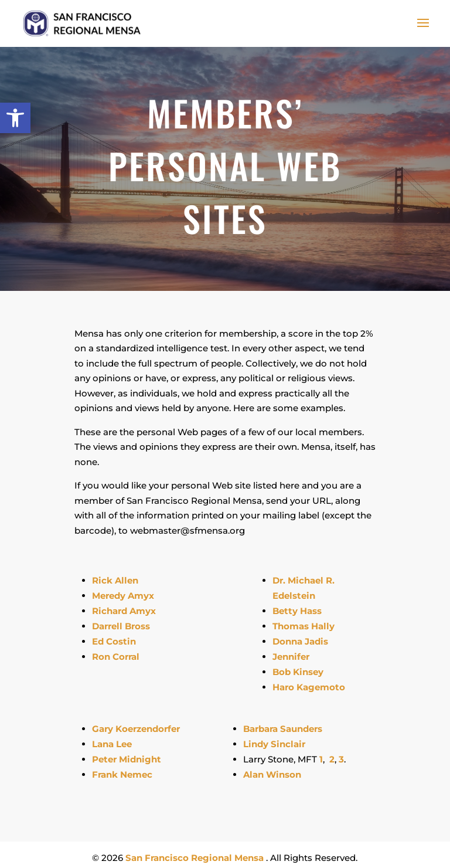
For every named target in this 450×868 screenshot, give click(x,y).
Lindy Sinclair (274, 744)
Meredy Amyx (123, 596)
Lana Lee (112, 744)
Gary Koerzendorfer (136, 729)
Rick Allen (115, 580)
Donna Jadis (301, 641)
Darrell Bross (121, 626)
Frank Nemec (122, 774)
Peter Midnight (127, 759)
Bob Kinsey (298, 672)
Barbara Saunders (283, 729)
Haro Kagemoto (309, 687)
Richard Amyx (124, 611)
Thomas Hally (304, 626)
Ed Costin (114, 641)
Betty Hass (297, 611)
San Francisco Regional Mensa (196, 858)
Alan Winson (272, 774)
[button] (15, 118)
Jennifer (291, 657)
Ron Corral (116, 657)
